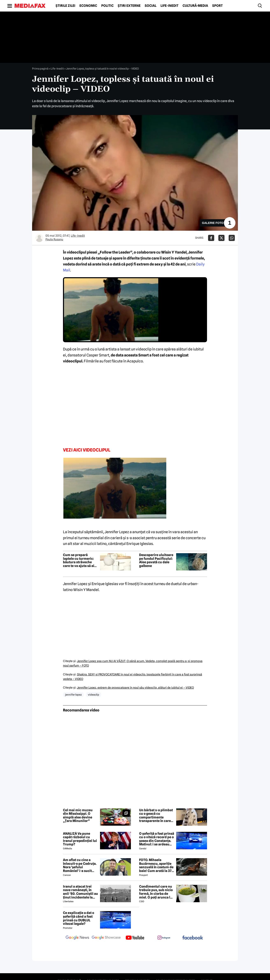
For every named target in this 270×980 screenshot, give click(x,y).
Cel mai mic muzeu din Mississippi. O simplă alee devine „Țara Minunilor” (78, 816)
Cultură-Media (195, 6)
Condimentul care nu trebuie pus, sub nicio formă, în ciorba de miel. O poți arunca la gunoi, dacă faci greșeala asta (156, 892)
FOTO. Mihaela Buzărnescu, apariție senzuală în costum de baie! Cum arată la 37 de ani (156, 865)
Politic (107, 6)
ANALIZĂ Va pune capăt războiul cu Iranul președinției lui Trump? (80, 839)
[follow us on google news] (77, 938)
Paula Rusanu (54, 239)
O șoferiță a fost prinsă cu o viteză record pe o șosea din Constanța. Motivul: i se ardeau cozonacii (157, 839)
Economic (88, 6)
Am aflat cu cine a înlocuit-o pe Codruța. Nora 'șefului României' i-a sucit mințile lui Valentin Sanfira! (80, 865)
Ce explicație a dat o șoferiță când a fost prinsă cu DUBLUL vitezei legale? (79, 918)
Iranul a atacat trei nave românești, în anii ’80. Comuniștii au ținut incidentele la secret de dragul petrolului (80, 892)
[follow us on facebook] (193, 938)
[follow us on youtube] (135, 938)
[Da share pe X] (221, 238)
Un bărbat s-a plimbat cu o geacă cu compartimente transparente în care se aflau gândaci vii (156, 816)
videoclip (94, 695)
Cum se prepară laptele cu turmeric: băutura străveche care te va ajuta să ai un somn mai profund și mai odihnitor (80, 560)
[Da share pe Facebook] (211, 238)
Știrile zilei (65, 6)
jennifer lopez (73, 695)
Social (151, 6)
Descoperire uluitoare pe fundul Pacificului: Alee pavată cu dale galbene (156, 560)
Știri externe (129, 6)
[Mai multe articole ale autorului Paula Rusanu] (39, 238)
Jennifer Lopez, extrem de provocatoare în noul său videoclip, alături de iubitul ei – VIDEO (135, 688)
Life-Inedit (169, 6)
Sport (217, 6)
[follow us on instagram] (164, 938)
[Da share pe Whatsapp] (232, 238)
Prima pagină (40, 69)
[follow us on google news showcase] (106, 938)
